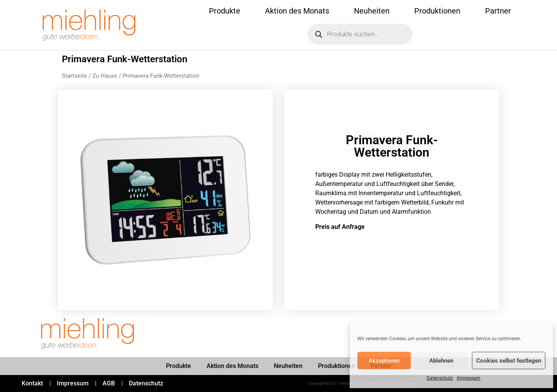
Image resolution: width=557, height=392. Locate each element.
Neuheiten (372, 11)
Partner (498, 11)
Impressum (469, 378)
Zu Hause (105, 76)
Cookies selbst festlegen (509, 361)
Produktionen (437, 11)
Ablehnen (441, 361)
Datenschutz (440, 378)
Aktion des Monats (297, 11)
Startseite (74, 76)
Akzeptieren (384, 361)
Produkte (225, 11)
